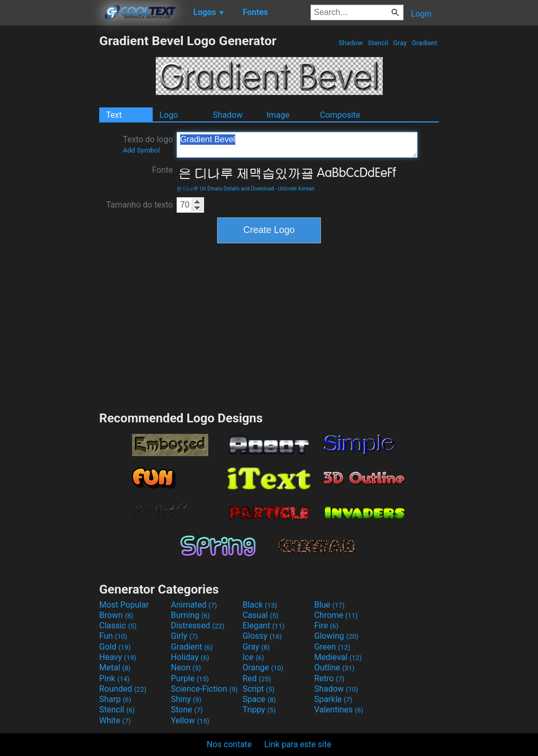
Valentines (339, 710)
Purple (190, 678)
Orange (263, 668)
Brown (116, 615)
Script (259, 689)
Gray (400, 43)
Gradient (425, 43)
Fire (326, 626)
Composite (340, 115)
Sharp (115, 699)
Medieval (338, 657)
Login (421, 14)
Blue (329, 605)
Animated (194, 605)
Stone (187, 710)
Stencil (378, 43)
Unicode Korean (296, 189)
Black (260, 605)
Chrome (336, 615)
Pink (115, 678)
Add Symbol (141, 150)
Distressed (198, 626)
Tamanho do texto (139, 205)
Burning (190, 615)
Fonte (163, 170)
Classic (118, 626)
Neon (186, 668)
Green (332, 647)
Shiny (186, 699)
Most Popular (124, 605)
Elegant (264, 626)
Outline (334, 668)
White (115, 720)
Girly (184, 636)
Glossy (262, 636)
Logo (169, 115)
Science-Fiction (204, 689)
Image (278, 115)
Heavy (118, 657)
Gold (115, 647)
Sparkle (333, 699)
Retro (329, 678)
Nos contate (229, 744)
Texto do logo (148, 144)
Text (114, 115)
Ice (253, 657)
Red (257, 678)
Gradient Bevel (297, 145)
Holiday (190, 657)
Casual (260, 615)
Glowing (336, 636)
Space (259, 699)
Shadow (351, 43)
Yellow (190, 720)
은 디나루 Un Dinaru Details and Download (225, 189)
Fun (113, 636)
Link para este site (298, 744)
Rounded (123, 689)
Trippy (259, 710)
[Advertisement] (49, 189)
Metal (115, 668)
